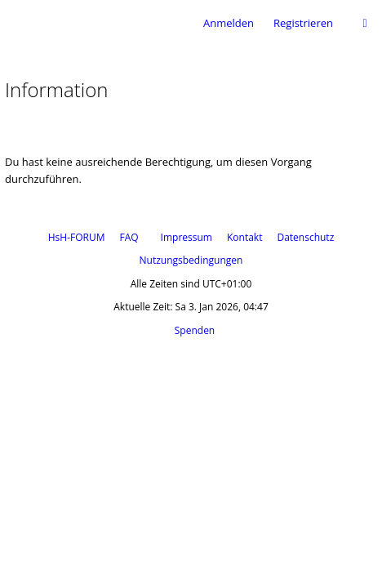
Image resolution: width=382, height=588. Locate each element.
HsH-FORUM (77, 237)
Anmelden (229, 23)
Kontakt (244, 237)
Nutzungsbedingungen (191, 260)
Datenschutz (305, 237)
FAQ (129, 237)
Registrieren (303, 23)
